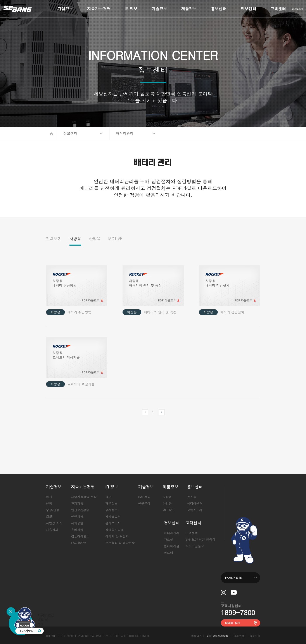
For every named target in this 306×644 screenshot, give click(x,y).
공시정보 (111, 510)
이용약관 (196, 636)
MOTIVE (115, 239)
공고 (108, 497)
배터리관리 (171, 533)
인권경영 (77, 516)
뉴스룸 (192, 497)
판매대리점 (171, 546)
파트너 (168, 553)
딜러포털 (239, 636)
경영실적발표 (114, 530)
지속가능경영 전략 (84, 497)
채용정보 (52, 530)
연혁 (49, 503)
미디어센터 (195, 503)
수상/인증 (53, 510)
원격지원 (255, 636)
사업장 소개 (54, 523)
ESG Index (78, 543)
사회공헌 (77, 523)
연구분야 (144, 503)
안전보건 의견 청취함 (200, 539)
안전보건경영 (80, 510)
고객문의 (192, 533)
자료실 (168, 539)
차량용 (75, 239)
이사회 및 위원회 (117, 536)
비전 (49, 497)
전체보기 (54, 239)
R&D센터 (144, 497)
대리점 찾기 (233, 623)
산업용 (95, 239)
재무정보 (111, 503)
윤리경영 (77, 530)
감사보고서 (113, 523)
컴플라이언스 (80, 536)
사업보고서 (113, 516)
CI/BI (50, 516)
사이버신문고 (195, 546)
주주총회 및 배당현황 (120, 543)
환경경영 (77, 503)
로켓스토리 (195, 510)
